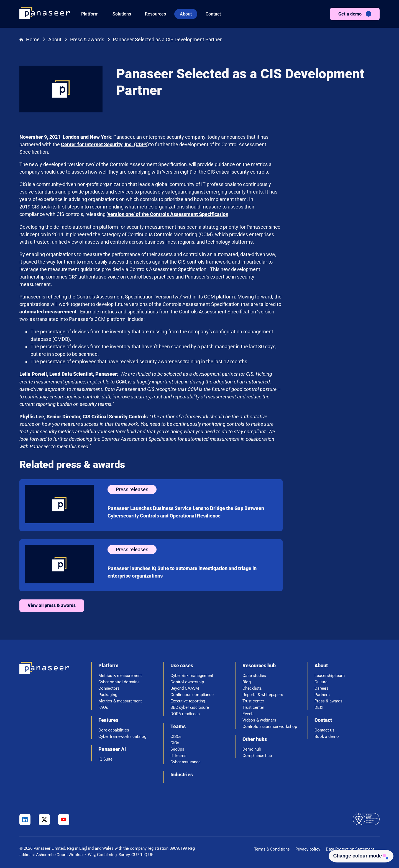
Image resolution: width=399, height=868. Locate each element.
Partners (322, 694)
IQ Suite (105, 758)
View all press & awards (149, 605)
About (186, 14)
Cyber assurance (186, 761)
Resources (155, 14)
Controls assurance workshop (270, 726)
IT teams (178, 755)
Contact (213, 14)
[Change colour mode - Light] (359, 855)
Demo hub (252, 749)
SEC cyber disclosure (190, 707)
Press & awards (87, 40)
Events (249, 713)
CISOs (176, 736)
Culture (321, 681)
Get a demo (350, 14)
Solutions (122, 14)
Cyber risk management (192, 675)
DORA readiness (185, 713)
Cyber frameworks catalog (122, 736)
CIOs (175, 742)
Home (30, 40)
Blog (246, 681)
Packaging (108, 694)
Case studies (254, 675)
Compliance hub (257, 755)
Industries (182, 774)
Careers (322, 688)
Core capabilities (114, 729)
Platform (90, 14)
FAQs (103, 707)
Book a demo (327, 736)
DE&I (319, 707)
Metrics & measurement (120, 675)
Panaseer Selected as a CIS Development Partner (167, 40)
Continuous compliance (192, 694)
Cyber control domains (119, 681)
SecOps (177, 749)
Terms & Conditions (272, 848)
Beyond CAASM (185, 688)
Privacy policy (308, 848)
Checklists (252, 688)
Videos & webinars (259, 719)
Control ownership (187, 681)
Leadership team (330, 675)
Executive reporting (188, 700)
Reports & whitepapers (263, 694)
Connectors (109, 688)
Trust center (253, 700)
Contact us (324, 729)
